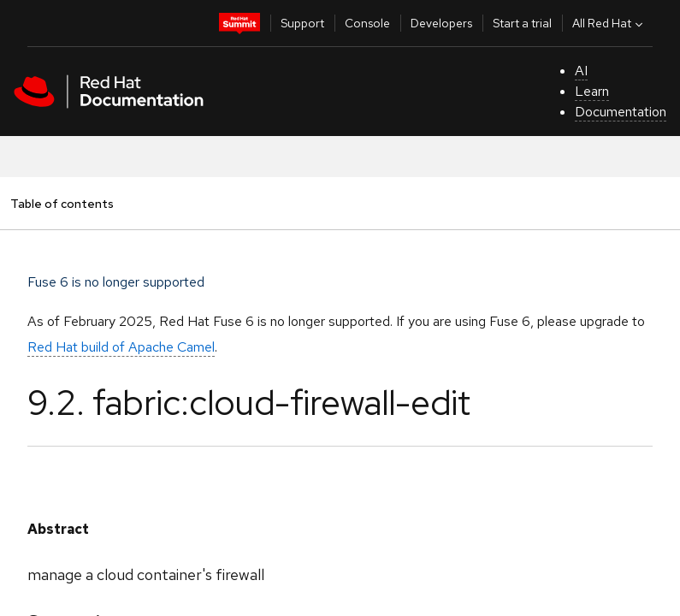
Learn (592, 91)
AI (581, 71)
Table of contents (62, 203)
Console (367, 23)
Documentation (621, 112)
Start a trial (522, 23)
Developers (441, 23)
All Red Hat (609, 23)
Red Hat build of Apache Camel (121, 347)
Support (302, 23)
